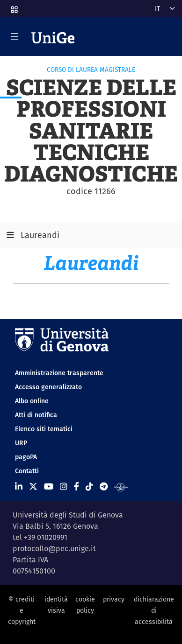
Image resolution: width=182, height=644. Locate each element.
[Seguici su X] (33, 486)
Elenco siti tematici (44, 429)
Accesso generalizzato (48, 387)
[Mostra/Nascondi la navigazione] (15, 36)
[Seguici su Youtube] (49, 486)
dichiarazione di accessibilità (154, 611)
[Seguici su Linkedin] (19, 486)
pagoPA (26, 457)
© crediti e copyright (22, 611)
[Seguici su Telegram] (104, 486)
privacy (114, 599)
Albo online (32, 401)
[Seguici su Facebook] (76, 486)
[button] (14, 7)
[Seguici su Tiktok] (89, 486)
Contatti (27, 471)
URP (21, 443)
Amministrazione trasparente (59, 373)
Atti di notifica (36, 415)
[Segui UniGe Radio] (121, 486)
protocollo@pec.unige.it (54, 549)
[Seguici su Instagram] (64, 486)
